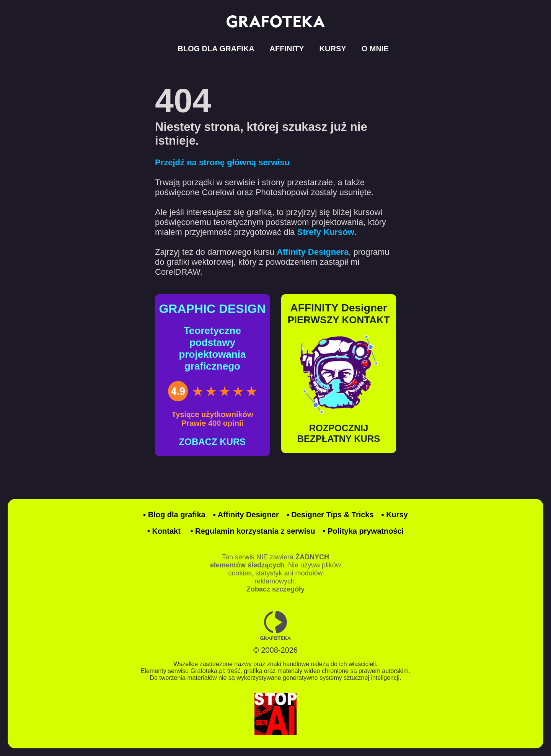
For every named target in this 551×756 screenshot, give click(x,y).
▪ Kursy (395, 515)
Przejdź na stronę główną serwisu (222, 162)
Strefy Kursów (326, 232)
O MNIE (375, 49)
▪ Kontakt (164, 531)
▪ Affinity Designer (246, 515)
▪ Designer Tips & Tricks (330, 515)
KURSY (333, 49)
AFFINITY (287, 49)
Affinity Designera (313, 252)
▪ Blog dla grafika (174, 515)
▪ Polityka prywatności (364, 531)
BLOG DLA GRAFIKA (216, 49)
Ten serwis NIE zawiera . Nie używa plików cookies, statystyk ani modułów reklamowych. (275, 573)
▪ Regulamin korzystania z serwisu (253, 531)
